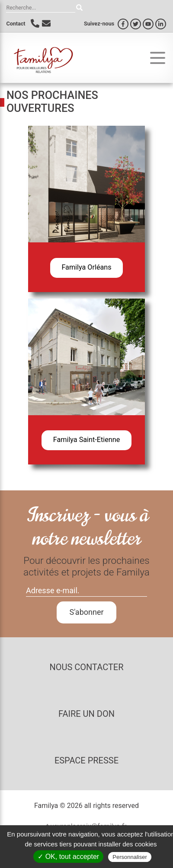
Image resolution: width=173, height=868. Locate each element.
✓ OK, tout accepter (68, 857)
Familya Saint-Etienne (86, 440)
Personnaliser (130, 857)
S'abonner (86, 612)
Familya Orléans (86, 267)
